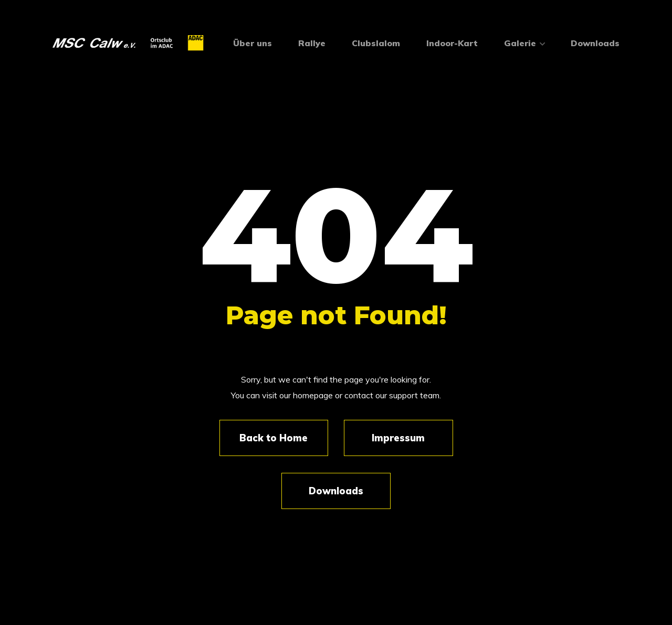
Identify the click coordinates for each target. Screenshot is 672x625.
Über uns (253, 43)
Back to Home (274, 438)
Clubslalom (376, 43)
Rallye (312, 43)
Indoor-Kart (452, 43)
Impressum (398, 438)
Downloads (595, 43)
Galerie (524, 43)
